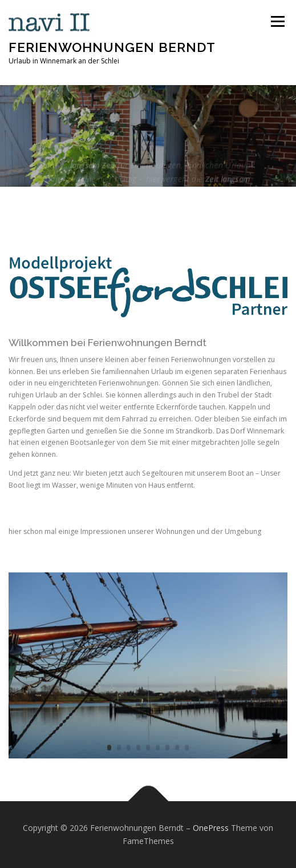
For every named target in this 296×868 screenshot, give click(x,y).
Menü (277, 21)
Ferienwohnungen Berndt (112, 47)
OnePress (211, 828)
